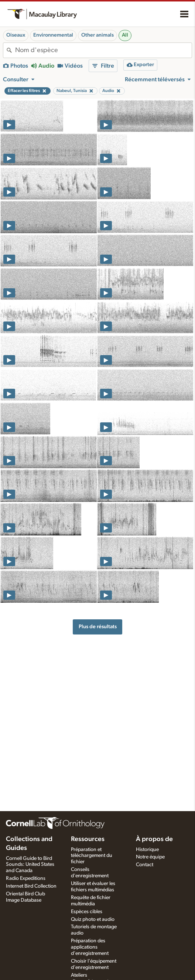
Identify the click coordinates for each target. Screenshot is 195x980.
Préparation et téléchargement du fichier (92, 856)
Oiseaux (16, 35)
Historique (147, 850)
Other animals (97, 35)
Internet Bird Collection (31, 886)
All (125, 35)
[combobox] (103, 50)
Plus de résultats (98, 627)
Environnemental (53, 35)
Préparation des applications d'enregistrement (90, 947)
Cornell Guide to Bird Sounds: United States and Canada (30, 865)
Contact (145, 865)
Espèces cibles (87, 912)
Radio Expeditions (26, 878)
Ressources (88, 839)
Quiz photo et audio (93, 919)
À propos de (154, 839)
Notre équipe (150, 857)
